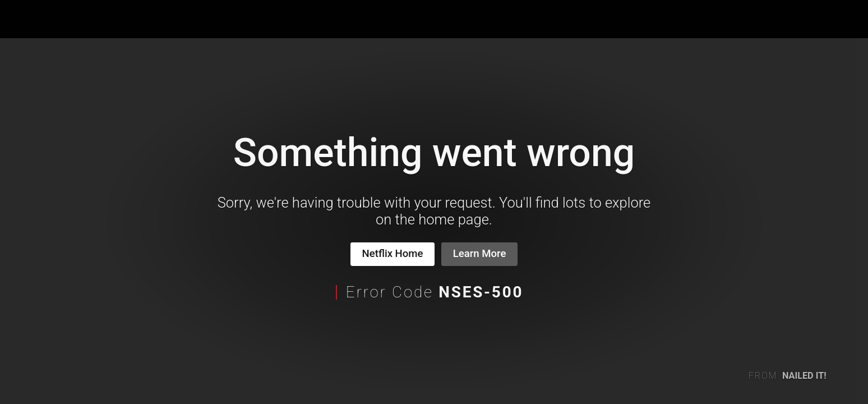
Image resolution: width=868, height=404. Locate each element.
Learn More (480, 254)
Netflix (49, 19)
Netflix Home (393, 254)
